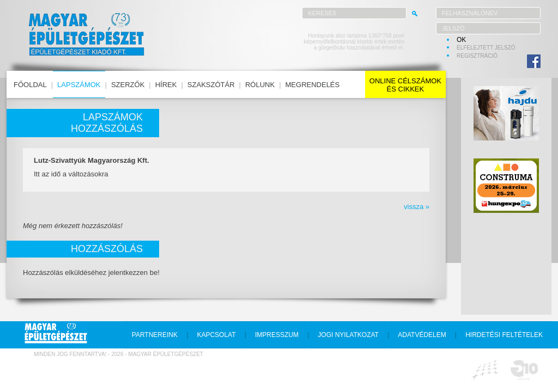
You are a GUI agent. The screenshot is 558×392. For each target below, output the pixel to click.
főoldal (30, 85)
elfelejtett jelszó (486, 48)
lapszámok (79, 85)
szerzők (128, 85)
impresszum (277, 335)
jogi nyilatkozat (348, 335)
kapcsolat (216, 335)
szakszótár (211, 85)
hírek (166, 85)
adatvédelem (422, 335)
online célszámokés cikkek (405, 85)
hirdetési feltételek (504, 335)
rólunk (260, 85)
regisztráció (477, 56)
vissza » (417, 207)
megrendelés (313, 85)
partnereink (155, 335)
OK (461, 40)
